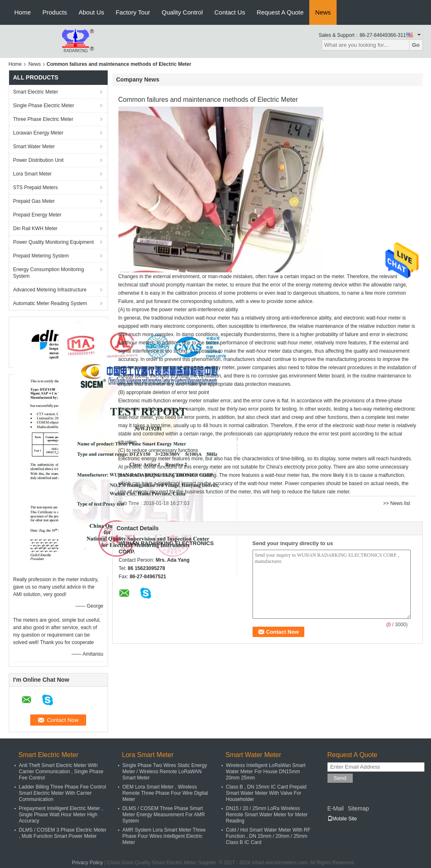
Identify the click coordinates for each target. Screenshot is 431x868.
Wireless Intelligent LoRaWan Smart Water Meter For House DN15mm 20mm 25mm (266, 772)
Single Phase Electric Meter (44, 106)
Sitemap (358, 808)
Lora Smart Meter (33, 174)
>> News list (396, 503)
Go (416, 45)
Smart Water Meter (34, 147)
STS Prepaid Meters (36, 188)
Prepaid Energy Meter (37, 215)
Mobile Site (342, 819)
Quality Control (182, 12)
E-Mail (336, 808)
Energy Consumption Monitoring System (49, 273)
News (323, 12)
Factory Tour (133, 12)
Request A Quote (280, 12)
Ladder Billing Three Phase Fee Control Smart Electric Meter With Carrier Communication (63, 793)
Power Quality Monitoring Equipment (54, 242)
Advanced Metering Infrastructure (50, 290)
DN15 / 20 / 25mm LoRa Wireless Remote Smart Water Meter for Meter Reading (267, 815)
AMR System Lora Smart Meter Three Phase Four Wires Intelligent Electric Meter (164, 836)
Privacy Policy (88, 863)
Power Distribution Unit (39, 160)
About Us (91, 12)
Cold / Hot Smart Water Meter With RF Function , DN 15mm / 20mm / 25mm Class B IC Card (268, 836)
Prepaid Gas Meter (34, 201)
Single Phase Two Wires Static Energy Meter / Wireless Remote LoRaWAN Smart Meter (165, 772)
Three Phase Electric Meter (43, 119)
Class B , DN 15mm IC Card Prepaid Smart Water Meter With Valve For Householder (266, 793)
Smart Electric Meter (36, 92)
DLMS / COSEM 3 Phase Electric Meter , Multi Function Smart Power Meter (63, 833)
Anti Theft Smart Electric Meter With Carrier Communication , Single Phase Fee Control (61, 772)
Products (55, 12)
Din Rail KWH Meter (35, 228)
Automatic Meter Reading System (50, 303)
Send (340, 778)
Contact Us (230, 12)
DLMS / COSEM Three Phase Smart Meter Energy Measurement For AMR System (164, 815)
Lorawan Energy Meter (38, 133)
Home (23, 12)
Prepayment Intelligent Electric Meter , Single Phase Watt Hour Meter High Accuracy (61, 815)
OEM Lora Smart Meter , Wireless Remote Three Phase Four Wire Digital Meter (165, 793)
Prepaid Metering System (41, 256)
